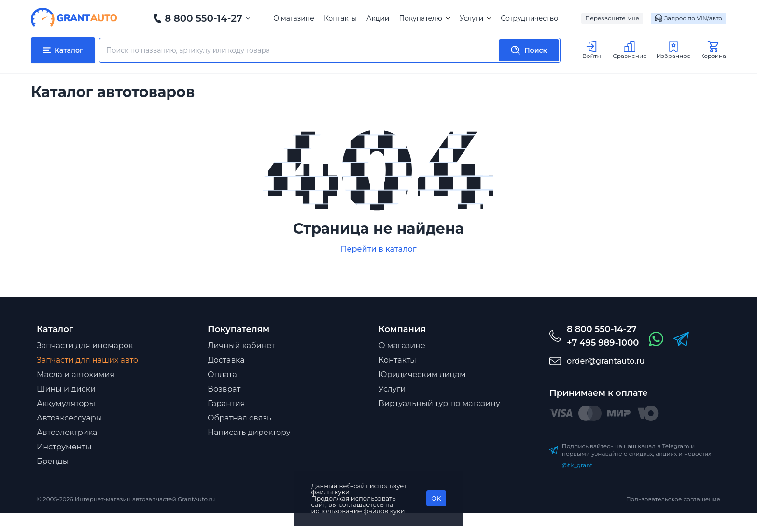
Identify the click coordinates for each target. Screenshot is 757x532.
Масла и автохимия (76, 374)
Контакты (340, 18)
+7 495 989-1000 (603, 343)
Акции (378, 18)
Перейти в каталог (378, 249)
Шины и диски (66, 389)
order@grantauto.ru (606, 361)
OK (436, 498)
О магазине (294, 18)
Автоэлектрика (67, 432)
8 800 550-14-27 (203, 18)
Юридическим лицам (422, 374)
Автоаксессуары (69, 418)
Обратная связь (239, 418)
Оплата (222, 374)
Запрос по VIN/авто (688, 18)
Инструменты (64, 447)
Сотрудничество (529, 18)
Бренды (53, 461)
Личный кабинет (241, 345)
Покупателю (424, 18)
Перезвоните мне (612, 18)
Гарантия (226, 403)
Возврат (224, 389)
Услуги (475, 18)
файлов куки (384, 511)
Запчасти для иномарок (85, 345)
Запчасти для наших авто (87, 360)
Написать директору (249, 432)
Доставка (226, 360)
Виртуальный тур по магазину (439, 403)
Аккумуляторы (66, 403)
